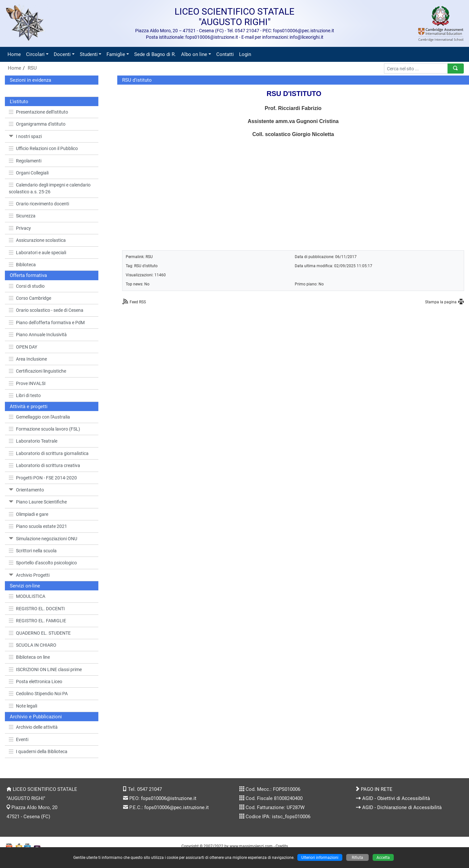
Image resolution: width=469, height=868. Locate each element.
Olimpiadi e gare (28, 514)
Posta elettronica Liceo (36, 682)
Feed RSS (138, 302)
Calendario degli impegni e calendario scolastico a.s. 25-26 (50, 188)
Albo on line (194, 54)
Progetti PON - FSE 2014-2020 (43, 478)
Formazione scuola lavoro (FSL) (44, 429)
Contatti (225, 54)
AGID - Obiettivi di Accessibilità (396, 798)
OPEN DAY (23, 347)
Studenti (89, 54)
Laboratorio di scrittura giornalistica (49, 453)
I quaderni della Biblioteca (38, 751)
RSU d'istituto (146, 266)
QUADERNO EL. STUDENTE (40, 633)
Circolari (35, 54)
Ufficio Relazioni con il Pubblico (43, 148)
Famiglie (116, 54)
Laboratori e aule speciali (37, 253)
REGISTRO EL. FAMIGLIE (37, 621)
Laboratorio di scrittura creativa (44, 465)
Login (245, 54)
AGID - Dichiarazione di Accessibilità (402, 807)
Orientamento (26, 490)
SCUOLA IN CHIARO (33, 645)
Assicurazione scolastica (37, 240)
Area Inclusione (28, 359)
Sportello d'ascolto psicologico (43, 563)
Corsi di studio (27, 286)
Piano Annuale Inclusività (38, 335)
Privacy (20, 228)
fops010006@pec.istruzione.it (177, 807)
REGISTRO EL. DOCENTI (37, 609)
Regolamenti (25, 161)
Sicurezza (22, 216)
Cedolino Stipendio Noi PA (38, 694)
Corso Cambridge (30, 298)
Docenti (62, 54)
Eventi (19, 739)
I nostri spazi (25, 136)
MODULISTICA (27, 596)
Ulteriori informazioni (320, 857)
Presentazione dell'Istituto (38, 112)
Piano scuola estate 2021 (38, 526)
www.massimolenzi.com (251, 846)
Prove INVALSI (27, 383)
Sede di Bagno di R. (155, 54)
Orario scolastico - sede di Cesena (46, 310)
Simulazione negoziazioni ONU (43, 539)
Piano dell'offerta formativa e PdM (47, 323)
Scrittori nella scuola (33, 551)
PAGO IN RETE (377, 789)
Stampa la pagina (441, 302)
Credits (282, 846)
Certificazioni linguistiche (37, 371)
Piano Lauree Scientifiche (38, 502)
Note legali (23, 706)
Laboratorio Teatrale (33, 441)
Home (14, 54)
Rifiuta (357, 857)
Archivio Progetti (29, 575)
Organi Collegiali (29, 173)
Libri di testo (25, 395)
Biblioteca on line (29, 657)
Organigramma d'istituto (37, 124)
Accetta (383, 857)
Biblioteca (22, 265)
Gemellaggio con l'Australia (39, 417)
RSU (32, 68)
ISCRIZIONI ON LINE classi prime (45, 669)
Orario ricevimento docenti (39, 204)
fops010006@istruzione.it (169, 798)
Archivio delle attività (33, 727)
